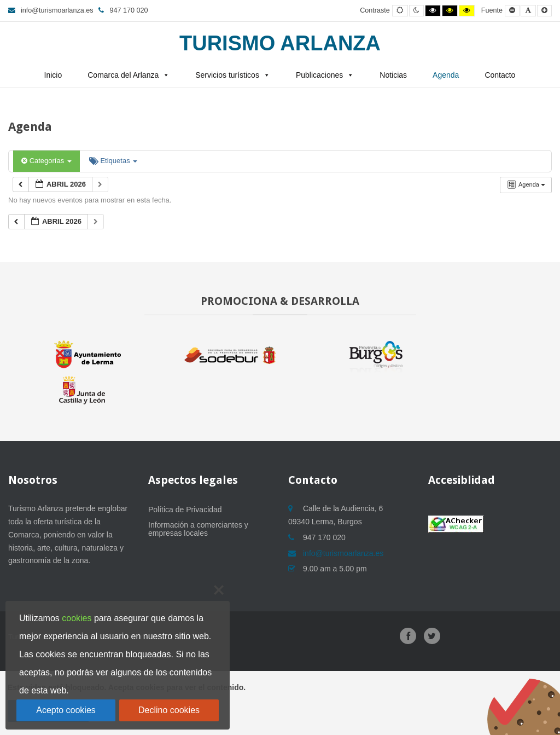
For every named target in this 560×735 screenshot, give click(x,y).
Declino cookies (169, 710)
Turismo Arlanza (280, 43)
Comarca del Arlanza (123, 75)
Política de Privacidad (185, 510)
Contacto (500, 75)
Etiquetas (113, 161)
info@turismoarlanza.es (51, 10)
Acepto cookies (66, 710)
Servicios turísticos (227, 75)
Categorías (46, 161)
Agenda (446, 75)
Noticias (393, 75)
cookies (77, 618)
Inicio (53, 75)
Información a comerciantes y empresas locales (198, 529)
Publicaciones (319, 75)
